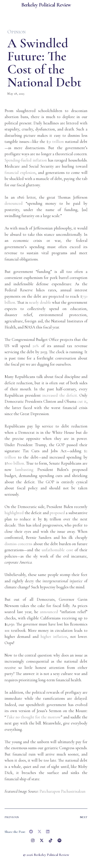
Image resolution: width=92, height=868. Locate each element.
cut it (82, 401)
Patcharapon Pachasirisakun (62, 791)
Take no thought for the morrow (34, 717)
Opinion (16, 32)
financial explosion (20, 172)
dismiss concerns (18, 544)
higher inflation (54, 636)
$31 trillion (55, 141)
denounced (14, 203)
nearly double (40, 302)
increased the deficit (60, 395)
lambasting (24, 469)
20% (36, 346)
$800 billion (14, 463)
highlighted (14, 513)
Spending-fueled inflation (26, 160)
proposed (57, 513)
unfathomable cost (57, 550)
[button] (31, 832)
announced (49, 612)
